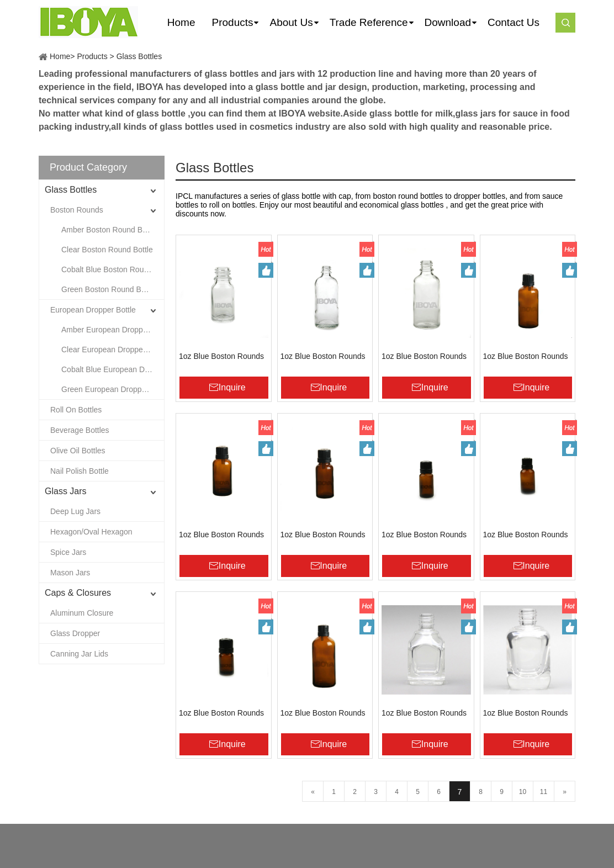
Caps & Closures (78, 593)
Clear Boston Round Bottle (107, 250)
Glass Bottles (139, 56)
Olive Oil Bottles (78, 451)
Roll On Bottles (76, 410)
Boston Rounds (77, 210)
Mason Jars (70, 573)
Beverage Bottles (80, 430)
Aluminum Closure (82, 613)
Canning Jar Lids (79, 654)
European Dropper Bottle (93, 310)
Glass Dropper (75, 633)
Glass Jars (66, 491)
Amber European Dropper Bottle (113, 330)
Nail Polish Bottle (80, 471)
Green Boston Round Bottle (108, 289)
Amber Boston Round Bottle (109, 230)
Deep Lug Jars (75, 511)
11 (544, 792)
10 (523, 792)
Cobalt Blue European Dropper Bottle (113, 369)
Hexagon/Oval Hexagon (91, 532)
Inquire (232, 387)
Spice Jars (68, 552)
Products (92, 56)
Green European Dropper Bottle (113, 389)
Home (60, 56)
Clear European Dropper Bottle (113, 350)
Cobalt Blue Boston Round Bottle (113, 269)
